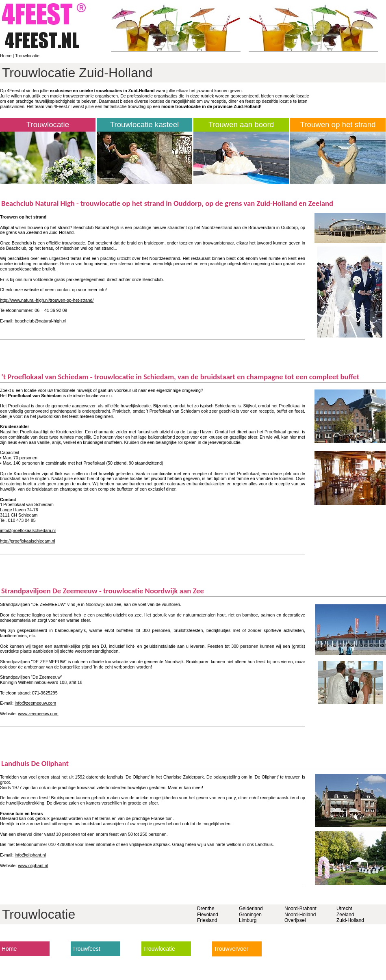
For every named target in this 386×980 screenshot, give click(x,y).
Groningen (250, 915)
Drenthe (206, 909)
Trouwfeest (86, 949)
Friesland (207, 920)
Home (6, 56)
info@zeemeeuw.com (35, 703)
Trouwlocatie (27, 56)
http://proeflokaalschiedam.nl (28, 541)
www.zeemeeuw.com (38, 714)
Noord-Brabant (300, 909)
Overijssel (295, 920)
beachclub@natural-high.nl (40, 321)
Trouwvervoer (231, 949)
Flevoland (208, 915)
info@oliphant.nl (30, 855)
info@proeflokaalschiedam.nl (28, 530)
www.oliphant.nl (33, 865)
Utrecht (344, 909)
